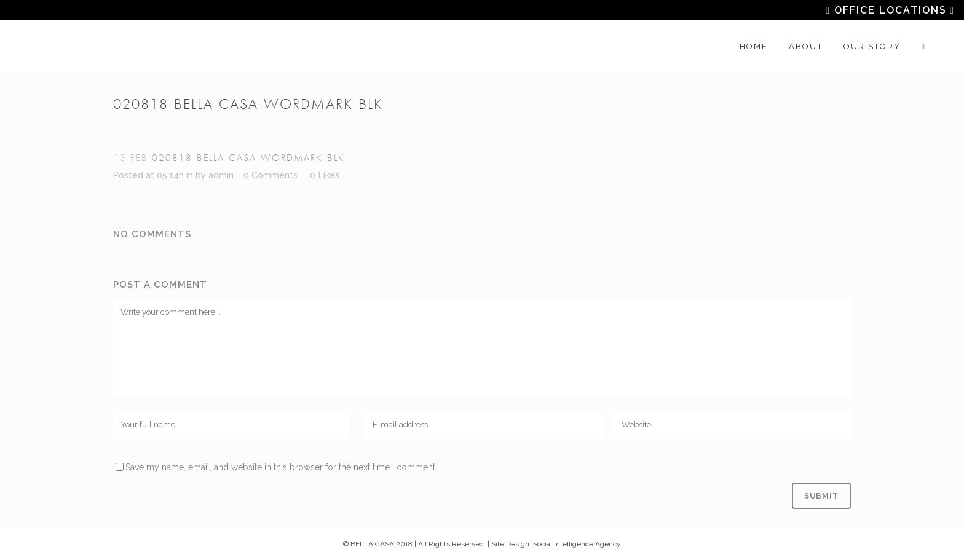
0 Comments (271, 175)
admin (221, 175)
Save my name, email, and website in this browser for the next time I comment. (281, 467)
